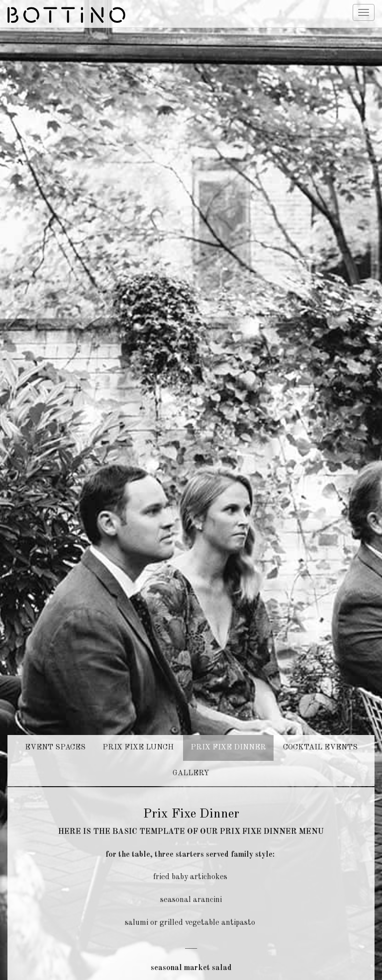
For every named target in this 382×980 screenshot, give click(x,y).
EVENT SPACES (55, 717)
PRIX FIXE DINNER (228, 717)
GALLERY (191, 743)
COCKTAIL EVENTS (320, 717)
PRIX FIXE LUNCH (138, 717)
